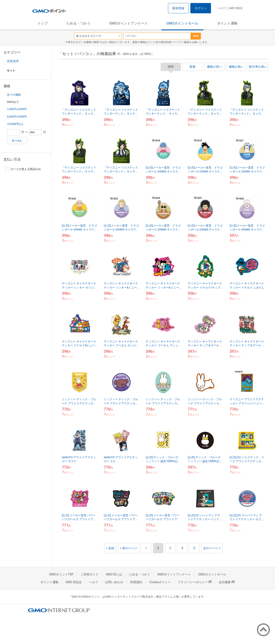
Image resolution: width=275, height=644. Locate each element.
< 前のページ (129, 548)
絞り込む (17, 141)
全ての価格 (14, 95)
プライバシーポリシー (195, 582)
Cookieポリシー (160, 582)
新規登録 (178, 8)
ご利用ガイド (90, 574)
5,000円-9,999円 (17, 117)
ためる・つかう (78, 23)
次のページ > (212, 548)
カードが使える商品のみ (23, 169)
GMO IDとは (114, 574)
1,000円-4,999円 (17, 109)
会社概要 (227, 582)
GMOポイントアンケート (128, 23)
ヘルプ (221, 8)
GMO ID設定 (236, 8)
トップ (43, 23)
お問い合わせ (114, 582)
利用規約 (136, 582)
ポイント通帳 (227, 23)
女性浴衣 (13, 61)
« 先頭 (110, 548)
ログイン (201, 8)
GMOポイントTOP (61, 574)
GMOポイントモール (182, 23)
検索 (196, 36)
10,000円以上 (15, 124)
